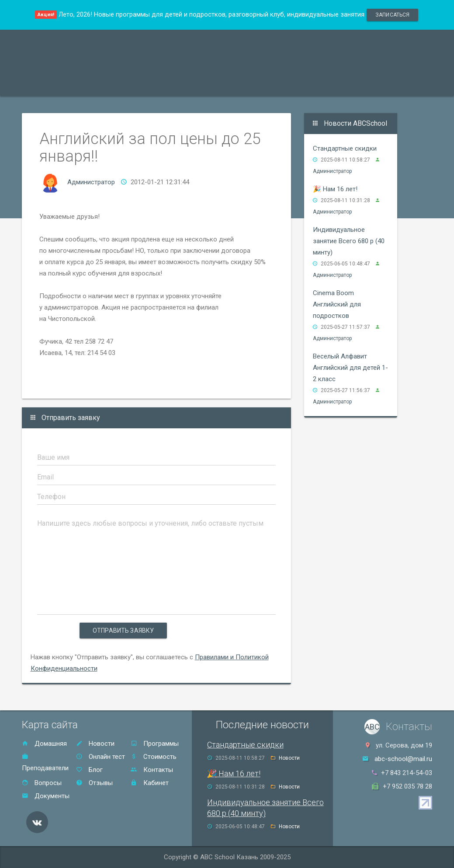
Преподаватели (111, 84)
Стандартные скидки (345, 148)
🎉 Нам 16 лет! (335, 189)
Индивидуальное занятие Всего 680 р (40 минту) (349, 241)
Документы (46, 796)
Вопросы (42, 783)
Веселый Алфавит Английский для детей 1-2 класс (350, 368)
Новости (95, 744)
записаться (392, 15)
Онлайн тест (379, 84)
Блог (89, 770)
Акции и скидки (177, 84)
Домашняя (44, 744)
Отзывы (283, 84)
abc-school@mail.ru (403, 759)
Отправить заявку (123, 630)
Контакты (328, 84)
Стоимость (236, 84)
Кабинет (150, 783)
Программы (50, 84)
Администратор (91, 182)
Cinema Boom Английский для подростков (337, 304)
